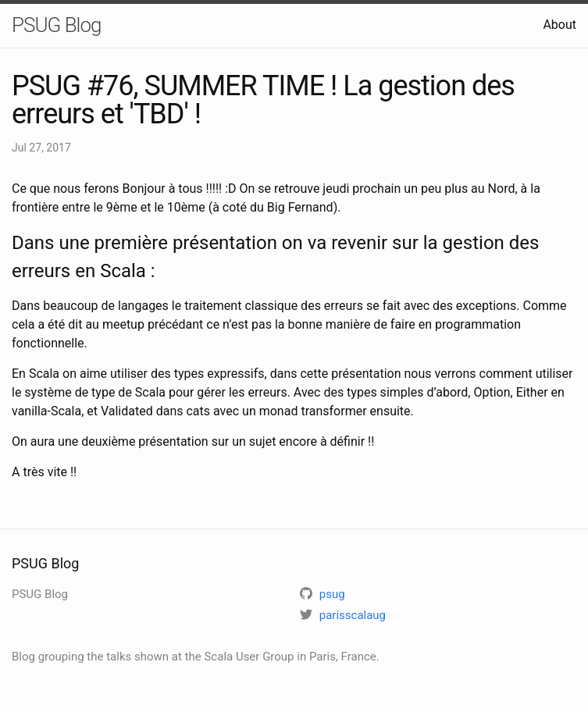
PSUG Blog (56, 25)
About (559, 25)
